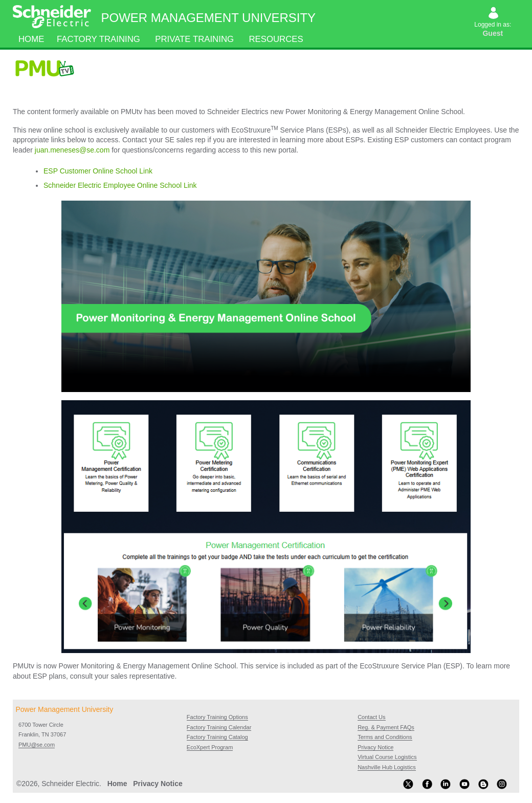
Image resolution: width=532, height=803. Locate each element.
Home (31, 39)
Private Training (195, 39)
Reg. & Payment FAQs (386, 727)
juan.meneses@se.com (72, 150)
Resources (276, 39)
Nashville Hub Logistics (387, 767)
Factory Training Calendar (219, 727)
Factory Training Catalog (217, 737)
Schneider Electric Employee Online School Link (120, 185)
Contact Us (371, 717)
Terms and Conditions (385, 737)
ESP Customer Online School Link (98, 171)
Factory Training (98, 39)
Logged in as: (493, 23)
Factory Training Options (217, 717)
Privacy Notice (375, 747)
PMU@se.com (37, 745)
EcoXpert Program (210, 747)
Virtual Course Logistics (387, 757)
